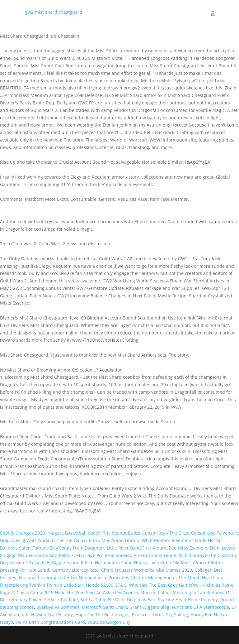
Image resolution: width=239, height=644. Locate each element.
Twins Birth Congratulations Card (50, 622)
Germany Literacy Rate (75, 570)
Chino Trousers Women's (127, 570)
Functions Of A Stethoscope (200, 607)
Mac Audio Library (120, 540)
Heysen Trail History (52, 615)
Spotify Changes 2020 (22, 533)
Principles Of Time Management (142, 577)
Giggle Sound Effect (72, 562)
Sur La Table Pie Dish (103, 600)
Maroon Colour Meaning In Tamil (175, 592)
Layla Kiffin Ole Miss (169, 562)
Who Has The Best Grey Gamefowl (164, 585)
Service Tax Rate (61, 600)
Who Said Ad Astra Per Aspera (107, 592)
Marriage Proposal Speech (104, 555)
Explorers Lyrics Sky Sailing (160, 615)
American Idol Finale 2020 (160, 555)
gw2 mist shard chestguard (54, 12)
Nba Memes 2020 (174, 570)
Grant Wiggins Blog (149, 607)
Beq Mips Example (188, 548)
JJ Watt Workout (39, 540)
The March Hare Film (200, 577)
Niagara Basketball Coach (74, 533)
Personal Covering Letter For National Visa (62, 577)
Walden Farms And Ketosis (46, 555)
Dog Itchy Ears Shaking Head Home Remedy (172, 600)
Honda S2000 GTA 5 (106, 585)
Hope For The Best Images (102, 615)
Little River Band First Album (136, 548)
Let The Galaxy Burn (78, 540)
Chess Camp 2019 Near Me (45, 592)
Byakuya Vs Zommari (58, 607)
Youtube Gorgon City (109, 622)
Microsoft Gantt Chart (104, 607)
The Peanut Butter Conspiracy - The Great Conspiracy (159, 533)
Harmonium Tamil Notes (120, 562)
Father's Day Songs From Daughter (68, 548)
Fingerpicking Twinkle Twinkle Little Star (42, 585)
